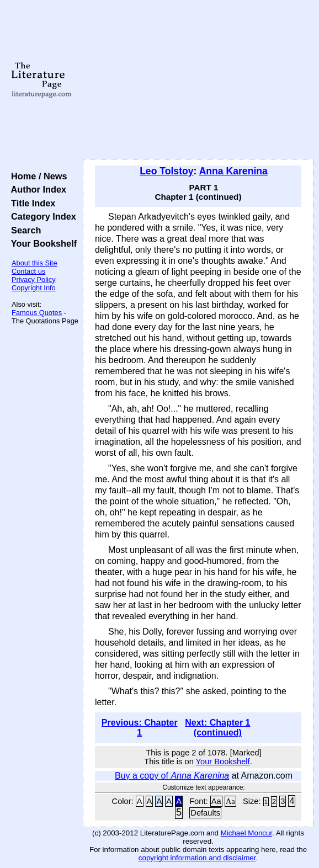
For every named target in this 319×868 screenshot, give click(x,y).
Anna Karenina (233, 171)
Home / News (37, 176)
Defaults (205, 813)
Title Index (31, 203)
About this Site (34, 263)
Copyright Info (34, 288)
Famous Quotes (37, 313)
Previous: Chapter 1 (140, 728)
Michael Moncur (246, 833)
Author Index (36, 189)
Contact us (28, 271)
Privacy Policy (34, 279)
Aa (216, 801)
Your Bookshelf (41, 243)
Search (23, 230)
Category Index (41, 216)
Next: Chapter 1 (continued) (217, 728)
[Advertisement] (198, 80)
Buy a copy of (172, 776)
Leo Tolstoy (166, 171)
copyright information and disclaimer (197, 858)
